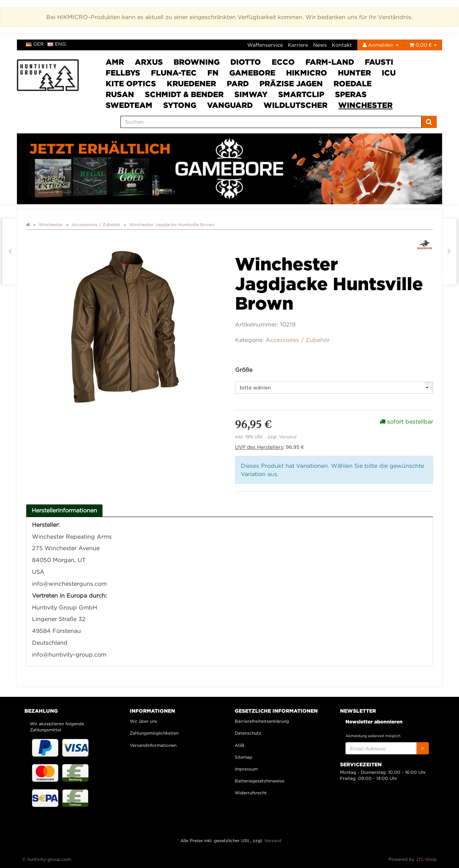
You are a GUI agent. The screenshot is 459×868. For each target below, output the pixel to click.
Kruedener (191, 83)
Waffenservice (265, 45)
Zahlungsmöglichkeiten (154, 733)
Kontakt (342, 45)
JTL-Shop (426, 859)
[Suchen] (271, 122)
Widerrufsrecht (251, 793)
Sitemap (244, 757)
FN (213, 73)
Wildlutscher (295, 105)
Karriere (298, 45)
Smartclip (301, 94)
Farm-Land (330, 62)
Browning (197, 62)
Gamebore (252, 73)
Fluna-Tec (174, 73)
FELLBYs (123, 73)
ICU (389, 73)
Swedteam (129, 105)
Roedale (353, 83)
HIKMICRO (307, 73)
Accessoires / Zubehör (298, 340)
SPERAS (351, 94)
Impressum (246, 769)
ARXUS (149, 62)
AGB (240, 745)
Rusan (120, 94)
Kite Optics (131, 83)
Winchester (365, 105)
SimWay (251, 94)
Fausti (379, 62)
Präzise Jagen (291, 83)
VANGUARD (230, 105)
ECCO (283, 62)
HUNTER (354, 73)
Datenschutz (248, 733)
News (320, 45)
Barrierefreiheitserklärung (262, 721)
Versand (288, 437)
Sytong (180, 105)
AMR (115, 62)
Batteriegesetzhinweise (260, 781)
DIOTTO (246, 62)
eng (57, 44)
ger (35, 44)
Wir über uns (143, 721)
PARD (238, 83)
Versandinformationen (153, 745)
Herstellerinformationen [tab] (64, 510)
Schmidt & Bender (184, 94)
